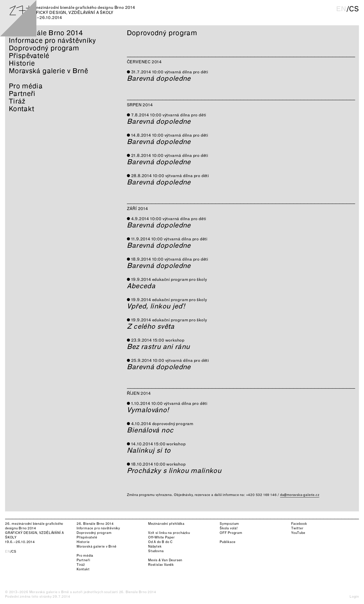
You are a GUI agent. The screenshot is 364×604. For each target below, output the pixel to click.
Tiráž (17, 101)
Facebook (299, 524)
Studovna (156, 551)
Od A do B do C (160, 542)
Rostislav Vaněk (161, 565)
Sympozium (229, 524)
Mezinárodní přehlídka (166, 524)
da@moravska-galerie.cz (300, 495)
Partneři (22, 93)
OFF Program (231, 533)
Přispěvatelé (29, 56)
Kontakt (22, 109)
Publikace (228, 542)
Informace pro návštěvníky (53, 40)
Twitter (297, 528)
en (341, 9)
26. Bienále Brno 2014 (46, 33)
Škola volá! (229, 528)
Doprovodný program (44, 48)
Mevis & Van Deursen (165, 560)
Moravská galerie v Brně (49, 71)
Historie (22, 63)
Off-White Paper (162, 537)
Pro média (26, 86)
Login (354, 597)
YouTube (298, 533)
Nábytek (155, 546)
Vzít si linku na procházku (169, 533)
